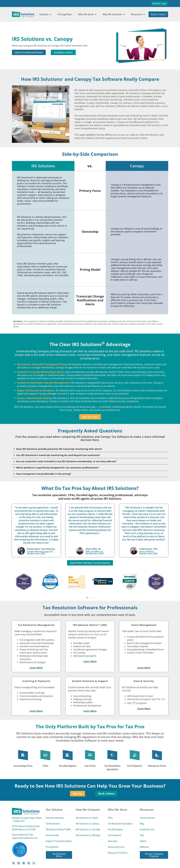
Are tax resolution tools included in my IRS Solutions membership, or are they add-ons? (66, 461)
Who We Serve (87, 14)
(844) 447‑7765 (26, 835)
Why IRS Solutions (114, 14)
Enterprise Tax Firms (118, 853)
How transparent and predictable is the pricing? (44, 474)
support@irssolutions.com (25, 838)
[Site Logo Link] (23, 14)
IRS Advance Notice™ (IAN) (58, 829)
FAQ (142, 835)
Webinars (144, 847)
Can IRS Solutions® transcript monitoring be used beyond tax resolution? (58, 455)
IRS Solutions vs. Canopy (87, 824)
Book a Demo (158, 14)
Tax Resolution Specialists (120, 824)
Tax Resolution (53, 824)
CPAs (45, 766)
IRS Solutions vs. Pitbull (87, 818)
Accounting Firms (23, 766)
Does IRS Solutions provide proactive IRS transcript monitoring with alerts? (59, 449)
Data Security (52, 835)
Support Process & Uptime (59, 841)
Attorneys (113, 841)
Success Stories (147, 818)
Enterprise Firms (157, 766)
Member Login (159, 3)
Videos (143, 841)
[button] (90, 449)
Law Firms (90, 766)
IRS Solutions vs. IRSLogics (88, 835)
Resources (138, 14)
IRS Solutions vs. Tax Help (88, 829)
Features (45, 14)
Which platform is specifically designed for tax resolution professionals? (57, 468)
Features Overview (55, 818)
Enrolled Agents (68, 766)
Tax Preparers (135, 766)
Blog (142, 824)
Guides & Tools (147, 829)
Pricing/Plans (65, 14)
